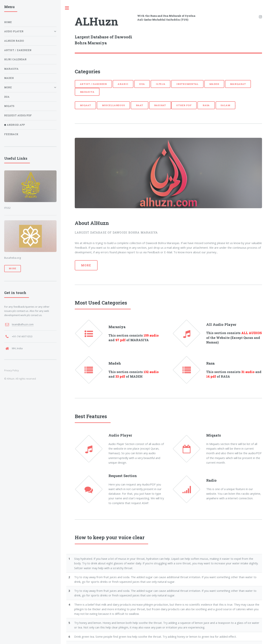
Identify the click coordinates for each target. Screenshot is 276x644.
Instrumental (187, 84)
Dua (142, 84)
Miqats (9, 106)
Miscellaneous (113, 105)
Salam (225, 105)
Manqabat (238, 84)
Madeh (214, 84)
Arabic (123, 84)
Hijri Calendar (15, 59)
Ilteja (161, 84)
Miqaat (85, 105)
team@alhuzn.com (23, 324)
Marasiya (87, 92)
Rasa (206, 105)
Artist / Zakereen (93, 84)
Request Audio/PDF (18, 115)
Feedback (11, 134)
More (86, 265)
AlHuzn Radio (14, 41)
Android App (16, 125)
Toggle (67, 8)
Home (8, 22)
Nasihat (160, 105)
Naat (140, 105)
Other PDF (184, 105)
